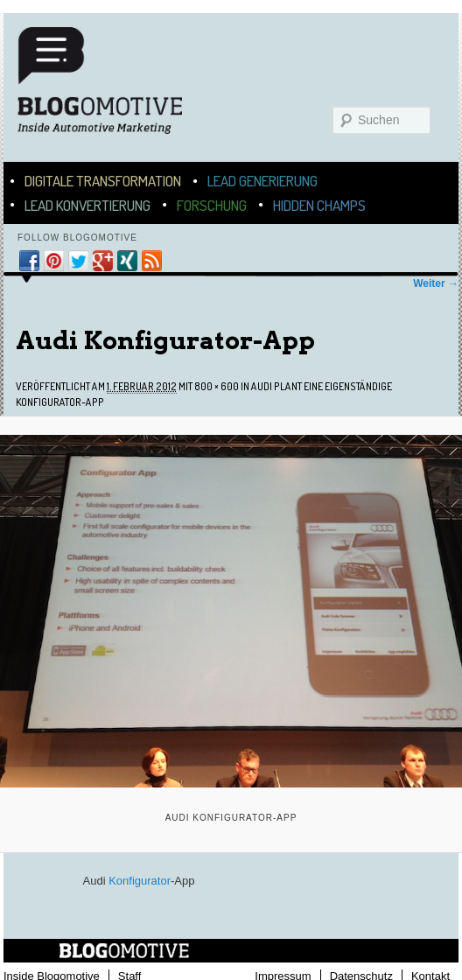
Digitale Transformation (103, 181)
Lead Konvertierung (87, 205)
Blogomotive (111, 89)
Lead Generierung (262, 181)
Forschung (212, 205)
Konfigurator (140, 881)
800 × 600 (217, 386)
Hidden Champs (319, 205)
